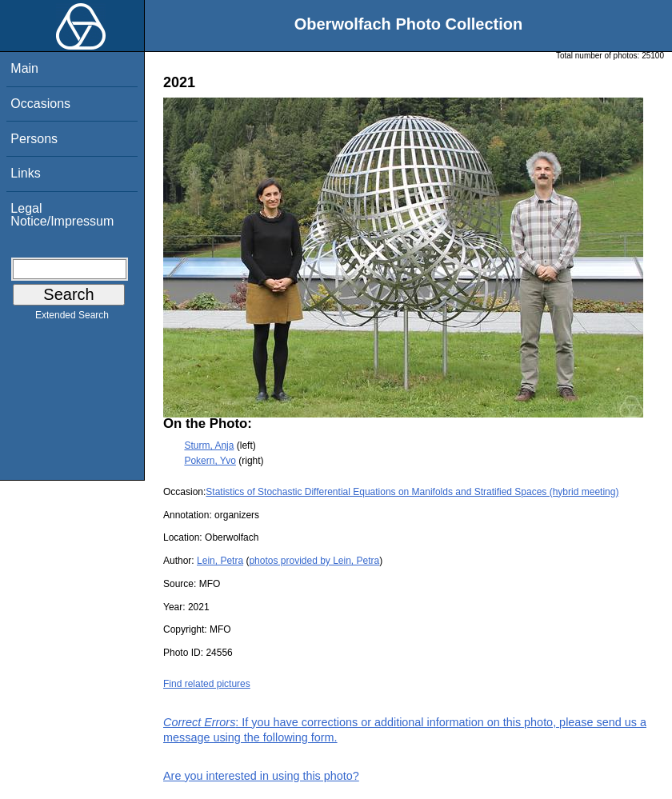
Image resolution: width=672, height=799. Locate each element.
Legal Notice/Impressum (62, 215)
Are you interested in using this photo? (261, 776)
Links (25, 173)
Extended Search (72, 318)
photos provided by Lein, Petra (314, 561)
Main (24, 68)
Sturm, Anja (209, 445)
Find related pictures (207, 684)
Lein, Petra (220, 561)
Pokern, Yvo (210, 461)
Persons (34, 139)
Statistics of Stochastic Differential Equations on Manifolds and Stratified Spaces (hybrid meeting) (412, 492)
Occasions (40, 104)
